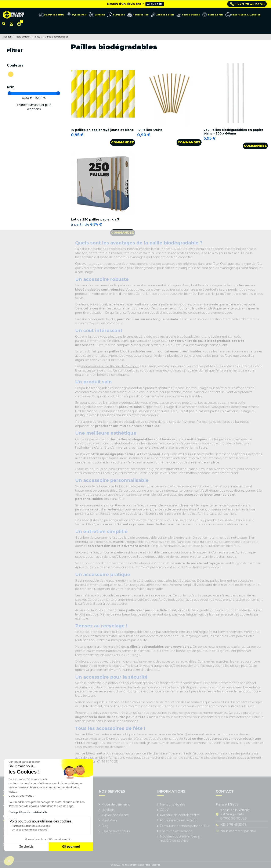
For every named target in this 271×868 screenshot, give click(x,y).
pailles (147, 614)
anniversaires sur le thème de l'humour (110, 366)
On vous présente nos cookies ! (30, 830)
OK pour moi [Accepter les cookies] (71, 847)
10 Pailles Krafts (150, 130)
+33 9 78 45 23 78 (247, 4)
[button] (9, 861)
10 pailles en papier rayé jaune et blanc (102, 130)
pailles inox (220, 691)
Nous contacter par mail (238, 831)
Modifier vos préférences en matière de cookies (181, 839)
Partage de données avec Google (31, 826)
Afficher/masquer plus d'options (35, 107)
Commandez (123, 142)
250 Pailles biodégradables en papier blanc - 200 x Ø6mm (233, 132)
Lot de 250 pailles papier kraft (95, 219)
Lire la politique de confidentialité (28, 812)
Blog (105, 826)
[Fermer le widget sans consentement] (24, 762)
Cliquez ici (155, 4)
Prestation (109, 820)
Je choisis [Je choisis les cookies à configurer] (26, 847)
